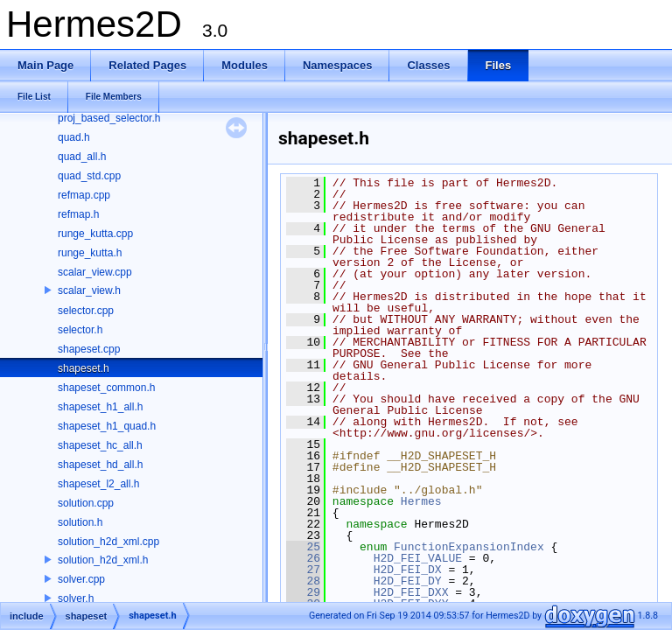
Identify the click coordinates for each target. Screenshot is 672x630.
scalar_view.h (89, 290)
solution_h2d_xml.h (103, 560)
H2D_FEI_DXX (411, 592)
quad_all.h (82, 157)
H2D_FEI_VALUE (418, 558)
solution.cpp (86, 503)
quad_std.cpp (89, 176)
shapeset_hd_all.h (100, 465)
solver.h (76, 598)
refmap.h (78, 214)
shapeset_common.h (106, 388)
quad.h (74, 137)
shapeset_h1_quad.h (107, 426)
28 (303, 581)
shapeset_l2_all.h (98, 484)
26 (303, 558)
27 (303, 570)
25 (303, 547)
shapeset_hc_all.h (100, 445)
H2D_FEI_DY (408, 581)
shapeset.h (84, 368)
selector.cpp (86, 311)
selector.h (80, 330)
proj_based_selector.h (109, 118)
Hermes (421, 501)
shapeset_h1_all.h (100, 407)
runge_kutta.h (90, 253)
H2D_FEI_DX (408, 570)
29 (303, 592)
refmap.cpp (84, 195)
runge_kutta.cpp (95, 234)
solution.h (80, 522)
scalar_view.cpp (95, 272)
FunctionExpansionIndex (469, 547)
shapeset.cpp (89, 349)
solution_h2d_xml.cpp (108, 542)
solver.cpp (81, 579)
